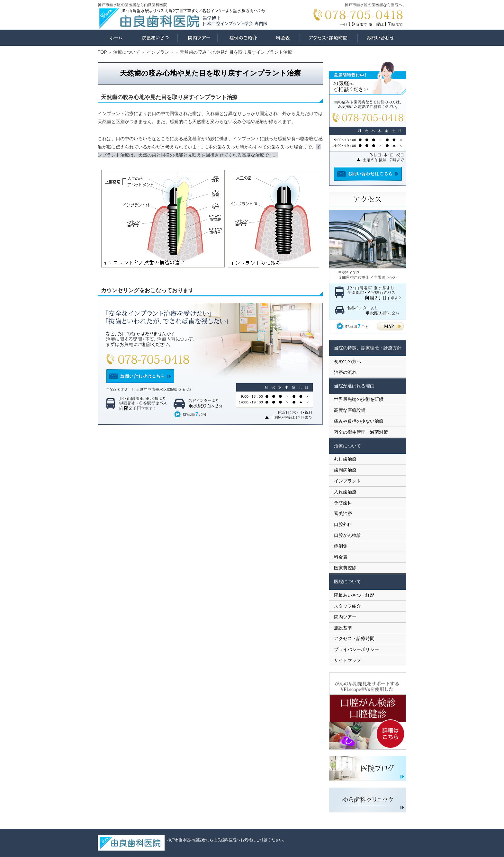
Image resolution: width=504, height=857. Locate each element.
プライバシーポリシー (356, 649)
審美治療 (343, 513)
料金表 (341, 557)
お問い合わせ (382, 38)
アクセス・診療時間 (354, 638)
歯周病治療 (345, 470)
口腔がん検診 (347, 535)
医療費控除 (345, 568)
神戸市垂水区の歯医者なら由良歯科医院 (132, 5)
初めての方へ (347, 361)
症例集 (341, 546)
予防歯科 (343, 503)
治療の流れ (345, 372)
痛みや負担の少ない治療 (359, 421)
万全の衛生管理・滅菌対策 (361, 432)
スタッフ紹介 (347, 606)
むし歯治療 (345, 459)
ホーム (115, 38)
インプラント (347, 481)
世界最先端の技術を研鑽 (359, 399)
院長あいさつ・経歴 (354, 595)
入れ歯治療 (345, 492)
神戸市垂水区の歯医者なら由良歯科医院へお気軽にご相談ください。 (227, 840)
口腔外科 (343, 524)
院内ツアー (345, 617)
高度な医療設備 (350, 410)
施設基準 (343, 628)
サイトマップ (347, 660)
